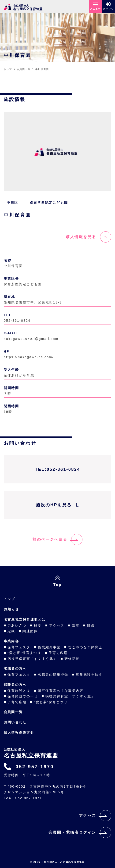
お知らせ (11, 609)
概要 (38, 625)
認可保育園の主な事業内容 (61, 691)
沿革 (76, 625)
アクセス (57, 625)
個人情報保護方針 (19, 732)
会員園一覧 (13, 712)
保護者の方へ (15, 685)
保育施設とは (19, 691)
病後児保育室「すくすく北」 (32, 659)
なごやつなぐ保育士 (85, 647)
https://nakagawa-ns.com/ (29, 357)
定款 (11, 631)
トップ (9, 599)
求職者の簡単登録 (53, 675)
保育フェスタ (19, 647)
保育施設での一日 (23, 696)
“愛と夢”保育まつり (24, 653)
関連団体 (30, 631)
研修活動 (72, 659)
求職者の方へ (15, 668)
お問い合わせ (15, 722)
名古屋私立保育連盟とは (25, 619)
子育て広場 (58, 653)
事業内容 (11, 641)
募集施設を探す (89, 675)
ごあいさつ (17, 625)
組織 (91, 625)
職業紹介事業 (49, 647)
